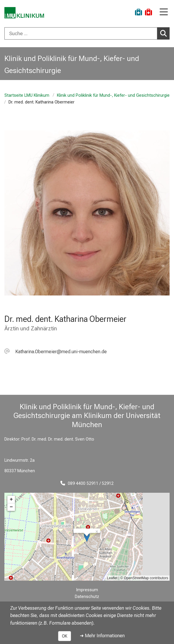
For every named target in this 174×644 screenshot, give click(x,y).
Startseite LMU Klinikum (27, 95)
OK (65, 636)
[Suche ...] (81, 33)
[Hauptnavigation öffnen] (164, 12)
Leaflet (112, 578)
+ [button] (11, 499)
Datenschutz (87, 597)
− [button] (11, 507)
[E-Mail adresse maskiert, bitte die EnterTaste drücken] (56, 352)
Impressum (87, 590)
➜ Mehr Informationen (102, 636)
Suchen (165, 33)
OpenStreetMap (136, 578)
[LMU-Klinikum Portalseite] (25, 13)
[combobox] (87, 33)
